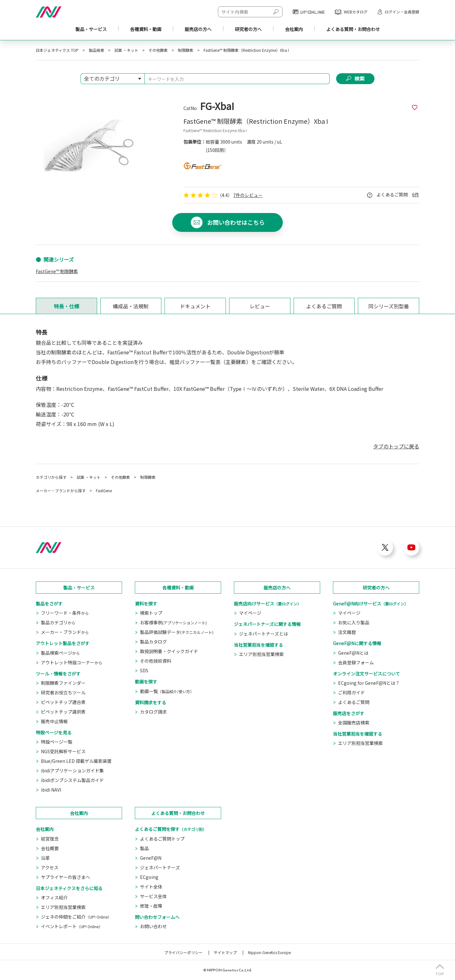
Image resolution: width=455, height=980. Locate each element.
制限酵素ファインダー (63, 683)
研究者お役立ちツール (63, 692)
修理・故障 (151, 906)
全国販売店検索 (354, 723)
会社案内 (294, 29)
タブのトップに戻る (396, 446)
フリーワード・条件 (65, 613)
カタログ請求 (153, 712)
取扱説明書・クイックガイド (169, 651)
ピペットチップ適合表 (63, 702)
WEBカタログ (356, 12)
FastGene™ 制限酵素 (57, 271)
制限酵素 (186, 50)
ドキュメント (195, 306)
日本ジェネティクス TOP (57, 50)
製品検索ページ (60, 653)
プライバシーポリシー (183, 952)
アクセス (50, 867)
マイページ (250, 613)
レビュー (260, 306)
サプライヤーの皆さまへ (66, 877)
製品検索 (96, 50)
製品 (144, 848)
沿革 (45, 858)
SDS (144, 670)
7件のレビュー (248, 195)
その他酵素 (158, 50)
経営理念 (50, 839)
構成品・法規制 (131, 306)
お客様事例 (173, 622)
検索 (359, 79)
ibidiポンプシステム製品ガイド (72, 780)
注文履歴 (347, 632)
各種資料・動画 (146, 29)
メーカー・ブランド (65, 632)
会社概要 (50, 848)
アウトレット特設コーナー (72, 662)
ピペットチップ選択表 (63, 712)
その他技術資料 (156, 661)
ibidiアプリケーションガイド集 (72, 771)
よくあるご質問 (324, 306)
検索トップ (151, 613)
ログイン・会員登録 (402, 12)
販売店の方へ (277, 588)
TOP (440, 973)
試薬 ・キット (126, 50)
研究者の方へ (376, 588)
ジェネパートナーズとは (263, 634)
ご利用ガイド (351, 692)
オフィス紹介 (54, 897)
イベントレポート (72, 926)
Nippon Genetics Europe (269, 952)
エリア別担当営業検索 (261, 654)
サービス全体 (153, 896)
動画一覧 (167, 691)
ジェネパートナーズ (160, 867)
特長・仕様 (66, 306)
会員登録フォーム (356, 662)
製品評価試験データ (177, 632)
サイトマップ (225, 952)
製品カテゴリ (58, 622)
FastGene (104, 490)
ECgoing (149, 877)
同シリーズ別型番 (389, 306)
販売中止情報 (54, 721)
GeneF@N (151, 858)
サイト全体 (151, 887)
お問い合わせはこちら (236, 223)
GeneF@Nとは (353, 653)
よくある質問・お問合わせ (178, 813)
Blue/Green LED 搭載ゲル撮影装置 (76, 761)
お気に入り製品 (354, 622)
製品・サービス (91, 29)
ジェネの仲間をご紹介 (76, 917)
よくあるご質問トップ (162, 839)
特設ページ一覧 (57, 742)
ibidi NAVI (51, 790)
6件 (416, 194)
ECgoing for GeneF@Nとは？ (369, 683)
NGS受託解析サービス (63, 751)
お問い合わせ (153, 926)
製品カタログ (153, 642)
